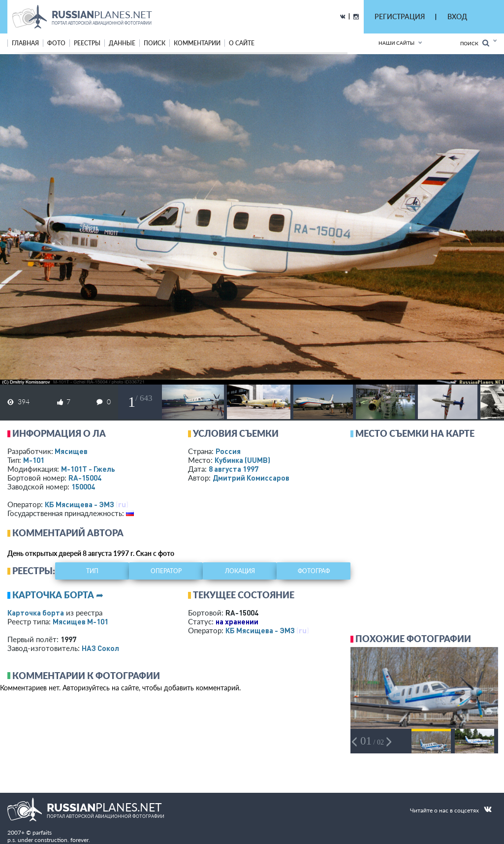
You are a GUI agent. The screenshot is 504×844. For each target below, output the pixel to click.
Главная (25, 43)
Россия (228, 451)
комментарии (197, 43)
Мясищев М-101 (80, 621)
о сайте (242, 43)
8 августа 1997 (234, 469)
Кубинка (242, 460)
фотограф (314, 571)
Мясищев (71, 451)
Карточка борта (36, 613)
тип (92, 571)
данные (122, 43)
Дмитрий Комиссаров (251, 478)
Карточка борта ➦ (58, 595)
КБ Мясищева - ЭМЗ (79, 504)
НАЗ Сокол (100, 648)
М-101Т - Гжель (88, 469)
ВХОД (457, 16)
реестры (87, 43)
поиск (155, 43)
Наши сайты (396, 43)
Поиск (475, 43)
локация (240, 571)
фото (56, 43)
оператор (166, 571)
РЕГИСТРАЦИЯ (400, 16)
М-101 (34, 460)
